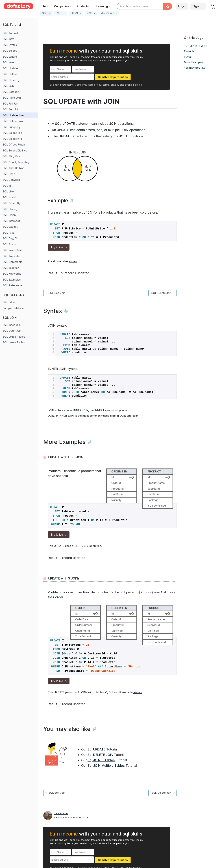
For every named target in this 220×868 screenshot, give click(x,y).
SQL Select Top (12, 133)
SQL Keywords (12, 274)
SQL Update (10, 68)
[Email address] (72, 77)
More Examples (194, 62)
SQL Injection (11, 268)
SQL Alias (9, 233)
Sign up (198, 6)
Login (182, 6)
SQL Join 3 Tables (14, 337)
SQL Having (10, 209)
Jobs (43, 6)
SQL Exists (9, 244)
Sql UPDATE (96, 749)
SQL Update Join (13, 115)
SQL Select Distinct (15, 150)
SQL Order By (11, 80)
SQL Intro (8, 39)
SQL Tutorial (10, 33)
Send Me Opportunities (113, 77)
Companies (62, 6)
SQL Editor (9, 302)
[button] (46, 13)
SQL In (7, 186)
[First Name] (60, 69)
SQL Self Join (11, 109)
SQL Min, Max (11, 156)
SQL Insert (9, 62)
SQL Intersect (11, 221)
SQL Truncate (11, 256)
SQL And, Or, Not (13, 168)
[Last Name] (83, 69)
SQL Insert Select (14, 250)
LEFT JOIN (81, 546)
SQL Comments (13, 262)
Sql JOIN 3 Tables (101, 760)
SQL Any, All (10, 238)
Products (83, 6)
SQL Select (10, 51)
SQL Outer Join (12, 331)
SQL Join (8, 86)
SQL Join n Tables (14, 342)
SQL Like (8, 191)
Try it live (59, 247)
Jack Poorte (61, 813)
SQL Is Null (9, 197)
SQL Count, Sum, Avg (16, 162)
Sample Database (14, 308)
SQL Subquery (12, 127)
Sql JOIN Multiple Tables (106, 766)
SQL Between (11, 180)
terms (106, 85)
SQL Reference (12, 285)
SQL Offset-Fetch (14, 145)
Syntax (188, 57)
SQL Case (9, 174)
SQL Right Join (12, 98)
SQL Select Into (12, 139)
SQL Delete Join (13, 121)
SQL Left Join (11, 92)
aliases (73, 261)
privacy (115, 85)
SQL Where (10, 57)
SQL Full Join (11, 104)
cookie (129, 85)
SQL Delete (10, 74)
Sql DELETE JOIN (100, 755)
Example (189, 51)
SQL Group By (11, 203)
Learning (102, 6)
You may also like (195, 68)
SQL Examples (12, 280)
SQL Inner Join (12, 325)
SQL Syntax (10, 45)
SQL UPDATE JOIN (196, 46)
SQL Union (9, 215)
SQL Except (10, 227)
